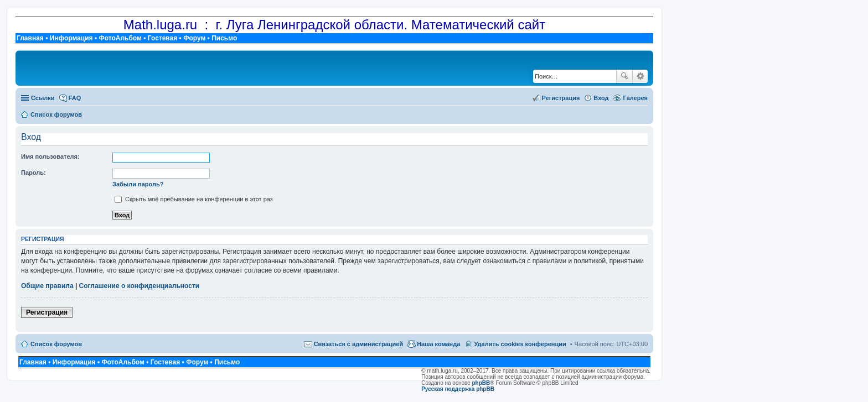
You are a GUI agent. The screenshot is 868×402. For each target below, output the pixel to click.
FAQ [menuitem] (75, 98)
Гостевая (163, 38)
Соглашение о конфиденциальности (139, 286)
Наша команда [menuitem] (438, 344)
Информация (71, 38)
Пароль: (33, 173)
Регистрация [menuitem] (561, 98)
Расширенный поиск (640, 76)
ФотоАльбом (120, 38)
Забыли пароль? (138, 184)
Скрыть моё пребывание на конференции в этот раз (194, 199)
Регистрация (47, 312)
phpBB (481, 383)
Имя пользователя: (50, 156)
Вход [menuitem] (601, 98)
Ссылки (43, 98)
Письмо (224, 38)
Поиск (624, 76)
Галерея (635, 98)
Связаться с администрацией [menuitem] (359, 344)
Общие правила (47, 286)
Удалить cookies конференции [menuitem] (520, 344)
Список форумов (56, 344)
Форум (194, 38)
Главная (30, 38)
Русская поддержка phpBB (458, 389)
